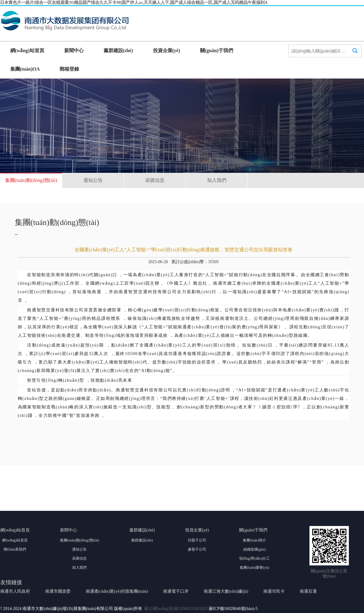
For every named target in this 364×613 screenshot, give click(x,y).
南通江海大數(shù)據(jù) (226, 591)
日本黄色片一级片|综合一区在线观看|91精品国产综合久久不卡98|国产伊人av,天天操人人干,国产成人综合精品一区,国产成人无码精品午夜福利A (134, 3)
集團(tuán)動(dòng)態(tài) (31, 180)
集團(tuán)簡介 (254, 540)
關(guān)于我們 (216, 50)
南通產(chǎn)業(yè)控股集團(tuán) (117, 591)
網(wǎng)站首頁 (27, 50)
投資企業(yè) (167, 50)
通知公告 (93, 180)
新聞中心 (74, 50)
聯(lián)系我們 (15, 549)
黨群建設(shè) (118, 50)
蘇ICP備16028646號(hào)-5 (233, 609)
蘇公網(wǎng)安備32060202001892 (176, 609)
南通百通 (308, 591)
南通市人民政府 (15, 591)
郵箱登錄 (69, 69)
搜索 (355, 56)
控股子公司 (197, 540)
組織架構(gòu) (255, 549)
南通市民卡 (274, 591)
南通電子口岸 (176, 591)
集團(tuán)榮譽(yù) (254, 568)
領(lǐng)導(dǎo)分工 (254, 558)
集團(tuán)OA (25, 69)
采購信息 (155, 180)
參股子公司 (197, 549)
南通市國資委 (58, 591)
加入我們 (217, 180)
